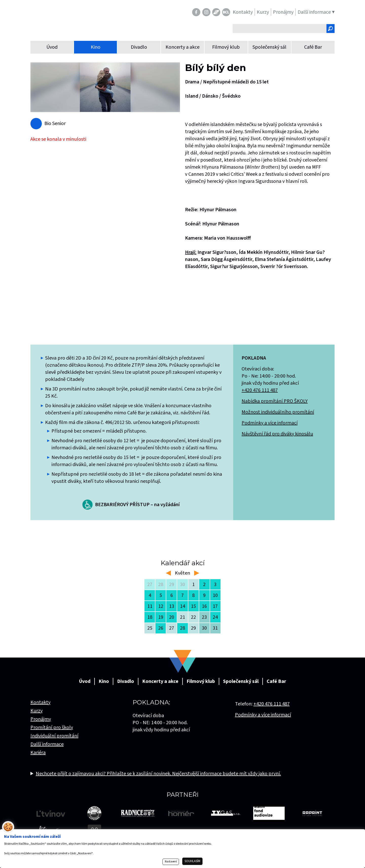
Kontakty (40, 702)
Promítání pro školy (52, 728)
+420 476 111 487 (260, 390)
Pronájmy (41, 719)
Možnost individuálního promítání (278, 412)
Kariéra (38, 753)
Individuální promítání (54, 736)
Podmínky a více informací (270, 423)
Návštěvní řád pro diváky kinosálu (277, 434)
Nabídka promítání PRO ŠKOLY (275, 401)
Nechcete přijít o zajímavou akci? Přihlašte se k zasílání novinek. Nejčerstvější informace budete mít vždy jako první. (158, 774)
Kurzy (36, 711)
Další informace (47, 744)
